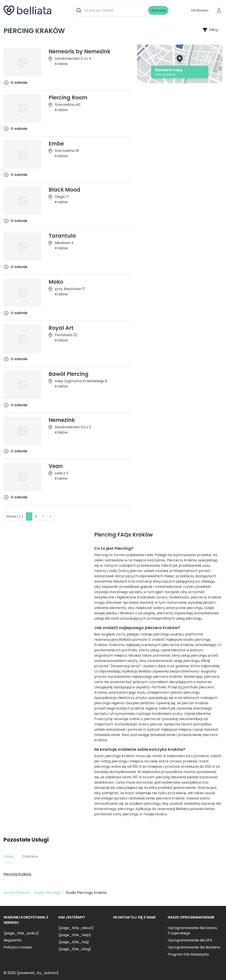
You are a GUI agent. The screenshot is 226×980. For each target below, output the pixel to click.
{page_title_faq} (74, 942)
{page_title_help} (75, 935)
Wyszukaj (158, 10)
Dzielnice (30, 856)
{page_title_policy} (21, 933)
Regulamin (13, 940)
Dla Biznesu (200, 10)
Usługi (8, 856)
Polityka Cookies (18, 947)
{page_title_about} (76, 928)
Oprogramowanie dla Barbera (194, 947)
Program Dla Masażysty (188, 954)
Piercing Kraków (17, 874)
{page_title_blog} (75, 949)
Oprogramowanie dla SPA (190, 940)
